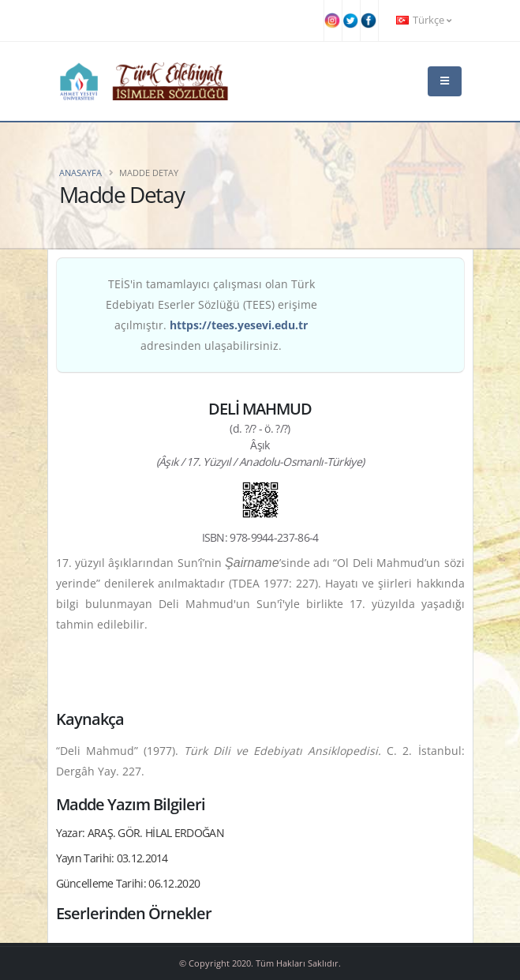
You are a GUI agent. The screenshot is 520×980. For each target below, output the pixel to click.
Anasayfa (80, 173)
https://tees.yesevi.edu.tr (239, 325)
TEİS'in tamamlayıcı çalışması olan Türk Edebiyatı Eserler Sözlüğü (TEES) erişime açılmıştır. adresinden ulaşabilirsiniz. (211, 315)
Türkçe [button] (424, 20)
